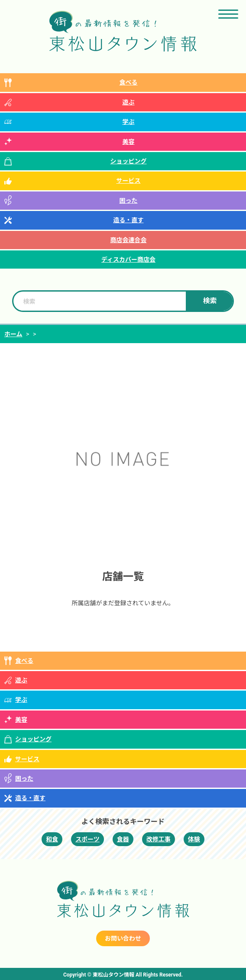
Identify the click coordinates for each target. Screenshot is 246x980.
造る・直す (129, 220)
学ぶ (129, 122)
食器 (123, 839)
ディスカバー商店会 (128, 260)
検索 (210, 301)
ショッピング (129, 161)
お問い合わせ (123, 938)
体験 (194, 839)
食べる (129, 82)
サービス (129, 181)
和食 (52, 839)
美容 (129, 142)
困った (129, 201)
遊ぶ (129, 102)
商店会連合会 (129, 240)
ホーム (13, 334)
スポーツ (87, 839)
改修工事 (159, 839)
